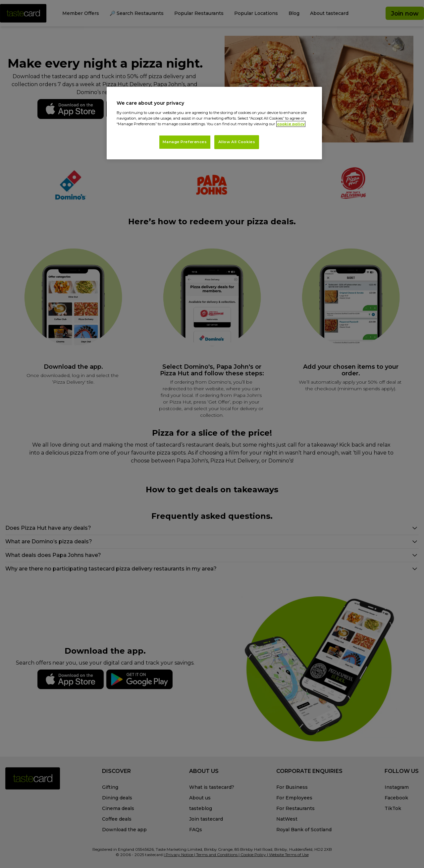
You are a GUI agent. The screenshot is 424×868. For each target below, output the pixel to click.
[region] (214, 123)
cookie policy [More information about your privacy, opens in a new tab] (291, 124)
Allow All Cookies (237, 142)
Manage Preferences (185, 142)
